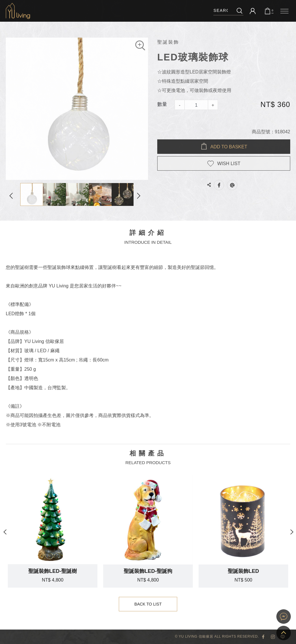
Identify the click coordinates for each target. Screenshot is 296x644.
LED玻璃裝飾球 (18, 11)
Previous (13, 194)
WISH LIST (229, 164)
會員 (253, 11)
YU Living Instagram (273, 637)
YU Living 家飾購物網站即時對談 (284, 617)
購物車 (272, 11)
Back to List (148, 604)
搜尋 (239, 11)
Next (141, 194)
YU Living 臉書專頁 (263, 637)
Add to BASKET (229, 147)
